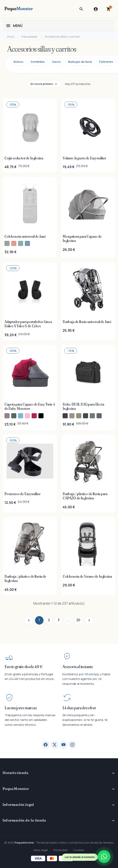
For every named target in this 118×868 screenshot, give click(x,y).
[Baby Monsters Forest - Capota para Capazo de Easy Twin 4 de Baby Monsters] (14, 416)
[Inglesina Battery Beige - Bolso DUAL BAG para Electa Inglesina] (72, 416)
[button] (81, 9)
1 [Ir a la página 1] (39, 620)
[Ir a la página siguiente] (89, 620)
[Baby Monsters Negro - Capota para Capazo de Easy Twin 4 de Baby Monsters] (41, 416)
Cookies (79, 850)
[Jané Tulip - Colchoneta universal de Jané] (21, 244)
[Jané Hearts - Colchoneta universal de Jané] (14, 244)
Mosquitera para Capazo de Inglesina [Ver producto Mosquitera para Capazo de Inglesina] (82, 239)
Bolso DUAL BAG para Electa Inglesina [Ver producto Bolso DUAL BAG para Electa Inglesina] (83, 406)
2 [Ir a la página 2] (49, 620)
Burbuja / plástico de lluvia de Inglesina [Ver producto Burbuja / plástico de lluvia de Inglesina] (25, 579)
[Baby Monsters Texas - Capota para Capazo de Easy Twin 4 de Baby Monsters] (7, 416)
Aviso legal (41, 850)
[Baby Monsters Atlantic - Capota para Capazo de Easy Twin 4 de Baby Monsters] (21, 416)
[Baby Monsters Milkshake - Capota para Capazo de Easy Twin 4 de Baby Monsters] (27, 416)
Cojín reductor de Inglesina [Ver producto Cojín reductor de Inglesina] (24, 158)
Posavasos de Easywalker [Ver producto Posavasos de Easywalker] (22, 494)
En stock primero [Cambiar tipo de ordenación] (42, 84)
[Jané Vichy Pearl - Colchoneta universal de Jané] (7, 244)
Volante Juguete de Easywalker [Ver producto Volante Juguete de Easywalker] (84, 158)
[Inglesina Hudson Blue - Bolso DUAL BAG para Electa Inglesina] (86, 416)
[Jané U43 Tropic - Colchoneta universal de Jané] (27, 244)
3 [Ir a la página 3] (59, 620)
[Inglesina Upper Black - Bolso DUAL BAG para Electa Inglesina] (65, 416)
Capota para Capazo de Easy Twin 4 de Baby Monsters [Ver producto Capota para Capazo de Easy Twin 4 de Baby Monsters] (30, 406)
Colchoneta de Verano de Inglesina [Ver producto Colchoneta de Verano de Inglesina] (87, 576)
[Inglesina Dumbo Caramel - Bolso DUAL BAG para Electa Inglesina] (79, 416)
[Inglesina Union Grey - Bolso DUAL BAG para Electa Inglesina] (99, 416)
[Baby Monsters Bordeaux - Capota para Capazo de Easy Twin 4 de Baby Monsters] (34, 416)
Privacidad (60, 850)
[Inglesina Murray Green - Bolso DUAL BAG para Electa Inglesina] (92, 416)
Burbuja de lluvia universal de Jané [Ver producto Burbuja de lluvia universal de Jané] (87, 322)
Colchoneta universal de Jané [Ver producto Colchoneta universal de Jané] (25, 236)
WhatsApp (92, 674)
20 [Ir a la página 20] (78, 620)
